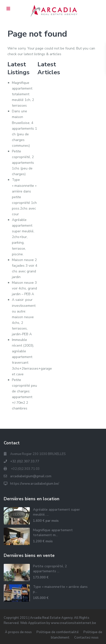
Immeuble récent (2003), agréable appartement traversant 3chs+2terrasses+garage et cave (32, 357)
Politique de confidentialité (58, 632)
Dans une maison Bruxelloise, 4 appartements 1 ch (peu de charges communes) (24, 128)
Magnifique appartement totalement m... (53, 533)
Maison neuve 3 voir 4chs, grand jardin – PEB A (24, 288)
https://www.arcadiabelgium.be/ (35, 484)
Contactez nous (86, 638)
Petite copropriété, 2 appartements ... (50, 569)
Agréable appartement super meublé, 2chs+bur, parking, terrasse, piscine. (23, 237)
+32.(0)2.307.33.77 (25, 461)
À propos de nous (18, 632)
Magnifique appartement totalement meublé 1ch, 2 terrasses (23, 94)
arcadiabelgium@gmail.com (31, 476)
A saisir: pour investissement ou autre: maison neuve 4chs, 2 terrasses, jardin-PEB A (24, 317)
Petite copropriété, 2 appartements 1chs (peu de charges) (23, 163)
